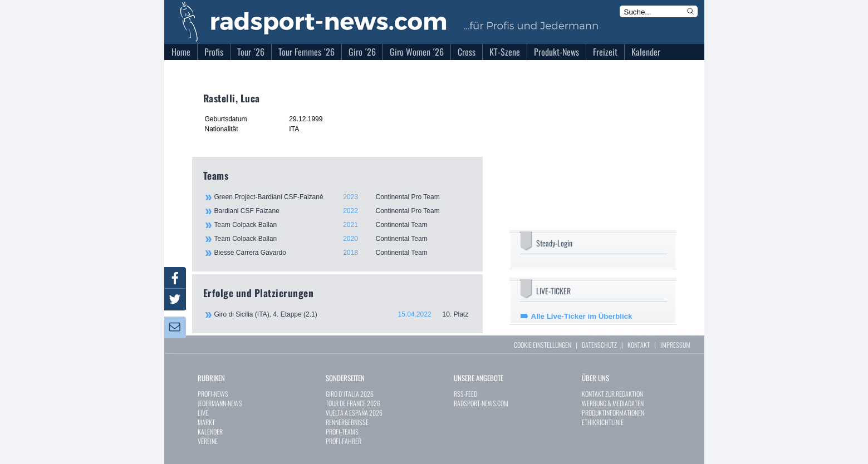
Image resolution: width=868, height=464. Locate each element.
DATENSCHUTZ (599, 345)
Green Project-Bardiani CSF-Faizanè (342, 197)
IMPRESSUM (675, 345)
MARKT (206, 422)
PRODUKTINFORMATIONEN (613, 413)
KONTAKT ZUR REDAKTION (612, 394)
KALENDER (210, 431)
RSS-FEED (465, 394)
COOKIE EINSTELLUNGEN (543, 345)
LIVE (203, 413)
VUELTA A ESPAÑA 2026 (354, 413)
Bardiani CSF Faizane (342, 211)
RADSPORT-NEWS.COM (481, 403)
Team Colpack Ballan (342, 225)
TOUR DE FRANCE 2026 (353, 403)
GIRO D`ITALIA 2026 (350, 394)
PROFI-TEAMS (342, 431)
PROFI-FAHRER (344, 441)
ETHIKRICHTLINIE (603, 422)
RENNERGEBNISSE (347, 422)
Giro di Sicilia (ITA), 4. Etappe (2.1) (343, 314)
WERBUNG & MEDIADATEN (613, 403)
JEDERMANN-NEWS (220, 403)
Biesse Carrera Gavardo (342, 253)
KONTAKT (639, 345)
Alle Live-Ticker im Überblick (582, 316)
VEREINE (208, 441)
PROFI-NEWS (213, 394)
